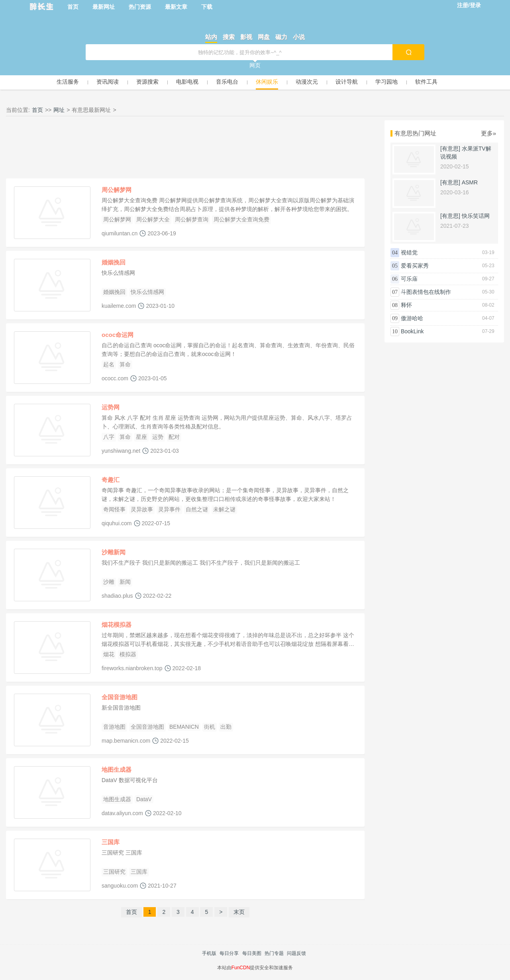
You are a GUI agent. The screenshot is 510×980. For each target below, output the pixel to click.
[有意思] (450, 149)
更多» (488, 133)
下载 (207, 7)
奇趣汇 (111, 480)
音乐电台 (227, 82)
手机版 (209, 953)
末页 (239, 912)
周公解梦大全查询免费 (241, 219)
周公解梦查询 (192, 219)
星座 (141, 437)
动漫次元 (307, 82)
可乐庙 (409, 279)
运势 (158, 437)
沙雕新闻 (114, 552)
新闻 (125, 582)
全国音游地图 (120, 697)
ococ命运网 (118, 335)
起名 (109, 364)
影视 (246, 37)
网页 (255, 65)
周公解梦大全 (153, 219)
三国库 (111, 842)
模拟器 (128, 654)
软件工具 (426, 82)
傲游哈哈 (412, 318)
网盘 (264, 37)
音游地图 (114, 727)
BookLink (412, 331)
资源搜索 (147, 82)
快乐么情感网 (147, 292)
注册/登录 (469, 5)
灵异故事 (142, 509)
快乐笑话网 (476, 216)
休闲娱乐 (267, 82)
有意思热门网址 (415, 133)
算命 (125, 364)
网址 (59, 110)
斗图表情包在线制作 (426, 292)
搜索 (229, 37)
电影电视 (187, 82)
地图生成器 (117, 770)
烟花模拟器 (117, 625)
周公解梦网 (117, 190)
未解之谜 (224, 509)
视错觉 (409, 252)
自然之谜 (197, 509)
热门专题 (274, 953)
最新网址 (104, 7)
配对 (174, 437)
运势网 (111, 407)
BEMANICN (184, 727)
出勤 (226, 727)
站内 (211, 37)
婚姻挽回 (114, 262)
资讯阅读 (108, 82)
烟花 (109, 654)
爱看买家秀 (415, 266)
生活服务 (68, 82)
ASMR (470, 182)
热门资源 (140, 7)
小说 (299, 37)
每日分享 (229, 953)
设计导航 (347, 82)
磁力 (281, 37)
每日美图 (252, 953)
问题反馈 (296, 953)
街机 (210, 727)
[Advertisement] (185, 149)
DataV (144, 799)
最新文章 (176, 7)
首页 (73, 7)
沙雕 (109, 582)
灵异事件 (169, 509)
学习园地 (386, 82)
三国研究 (114, 872)
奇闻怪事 (114, 509)
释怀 (406, 305)
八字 (109, 437)
